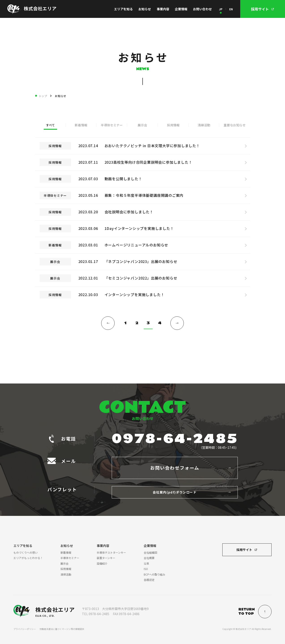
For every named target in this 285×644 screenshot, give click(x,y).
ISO (146, 569)
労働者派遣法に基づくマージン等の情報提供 (62, 629)
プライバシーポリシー (25, 629)
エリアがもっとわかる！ (28, 558)
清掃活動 (204, 125)
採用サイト (244, 550)
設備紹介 (102, 563)
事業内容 (163, 9)
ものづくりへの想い (26, 552)
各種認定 (149, 580)
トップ (43, 96)
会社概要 (149, 558)
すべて (50, 125)
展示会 (142, 125)
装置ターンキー (106, 558)
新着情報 (81, 125)
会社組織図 (150, 552)
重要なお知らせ (235, 125)
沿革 (146, 563)
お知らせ (145, 9)
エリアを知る (123, 9)
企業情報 (181, 9)
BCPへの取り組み (154, 574)
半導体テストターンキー (111, 552)
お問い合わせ (202, 9)
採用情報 (173, 125)
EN (231, 9)
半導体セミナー (112, 125)
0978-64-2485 (175, 439)
